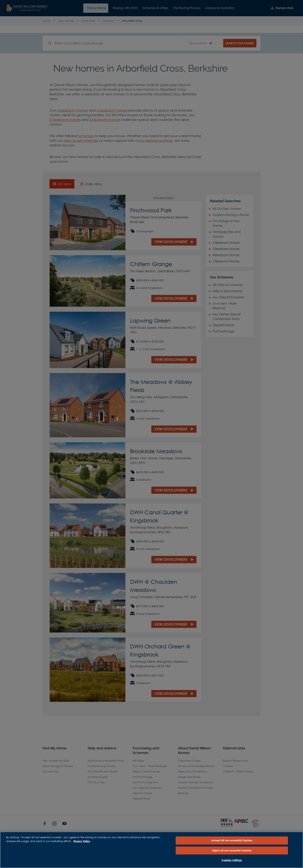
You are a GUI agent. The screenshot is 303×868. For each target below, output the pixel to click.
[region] (151, 850)
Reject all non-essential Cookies (232, 850)
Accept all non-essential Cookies (232, 840)
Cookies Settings (232, 860)
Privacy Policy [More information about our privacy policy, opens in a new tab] (82, 841)
